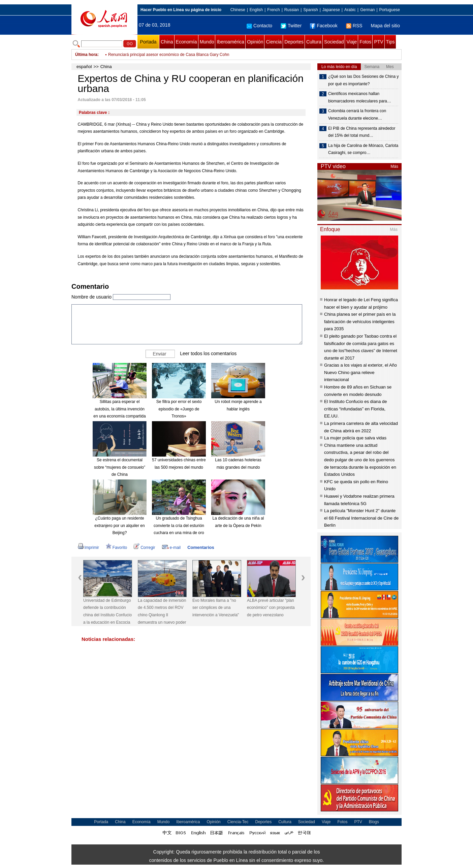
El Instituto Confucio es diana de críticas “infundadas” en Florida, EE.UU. (355, 409)
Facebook (324, 26)
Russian (292, 10)
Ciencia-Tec (238, 822)
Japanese (331, 10)
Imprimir (88, 548)
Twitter (291, 26)
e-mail (171, 548)
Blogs (374, 822)
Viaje (352, 42)
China (167, 42)
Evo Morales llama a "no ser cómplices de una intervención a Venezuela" (216, 608)
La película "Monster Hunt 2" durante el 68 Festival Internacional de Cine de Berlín (361, 518)
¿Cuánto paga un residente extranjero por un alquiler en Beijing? (119, 525)
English (256, 10)
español (84, 67)
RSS (354, 26)
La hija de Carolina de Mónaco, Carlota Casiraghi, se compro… (363, 149)
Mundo (207, 42)
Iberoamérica (230, 42)
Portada (148, 42)
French (273, 10)
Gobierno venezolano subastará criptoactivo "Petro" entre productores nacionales (181, 55)
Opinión (255, 42)
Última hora (86, 55)
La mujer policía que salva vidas (355, 438)
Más (394, 166)
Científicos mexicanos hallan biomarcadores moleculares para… (360, 97)
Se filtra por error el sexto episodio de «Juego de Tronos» (179, 409)
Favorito (116, 548)
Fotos (365, 42)
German (367, 10)
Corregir (144, 548)
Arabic (350, 10)
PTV (379, 42)
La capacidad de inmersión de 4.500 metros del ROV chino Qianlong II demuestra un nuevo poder (162, 611)
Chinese (238, 10)
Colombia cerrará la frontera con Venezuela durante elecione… (357, 115)
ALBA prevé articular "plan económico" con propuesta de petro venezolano (271, 608)
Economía (186, 42)
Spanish (310, 10)
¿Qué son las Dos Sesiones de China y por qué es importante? (363, 80)
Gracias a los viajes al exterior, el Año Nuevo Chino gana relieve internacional (360, 372)
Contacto (259, 26)
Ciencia (274, 42)
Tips (390, 42)
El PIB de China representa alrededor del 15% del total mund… (362, 132)
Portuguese (390, 10)
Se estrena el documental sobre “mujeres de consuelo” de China (120, 467)
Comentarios (201, 547)
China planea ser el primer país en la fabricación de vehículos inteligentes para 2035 (360, 321)
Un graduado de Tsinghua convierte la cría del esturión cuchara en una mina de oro (179, 525)
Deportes (294, 42)
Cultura (314, 42)
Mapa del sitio (385, 26)
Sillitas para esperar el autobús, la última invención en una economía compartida (119, 409)
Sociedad (334, 42)
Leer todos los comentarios (208, 353)
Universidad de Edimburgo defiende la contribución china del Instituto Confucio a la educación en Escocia (107, 611)
